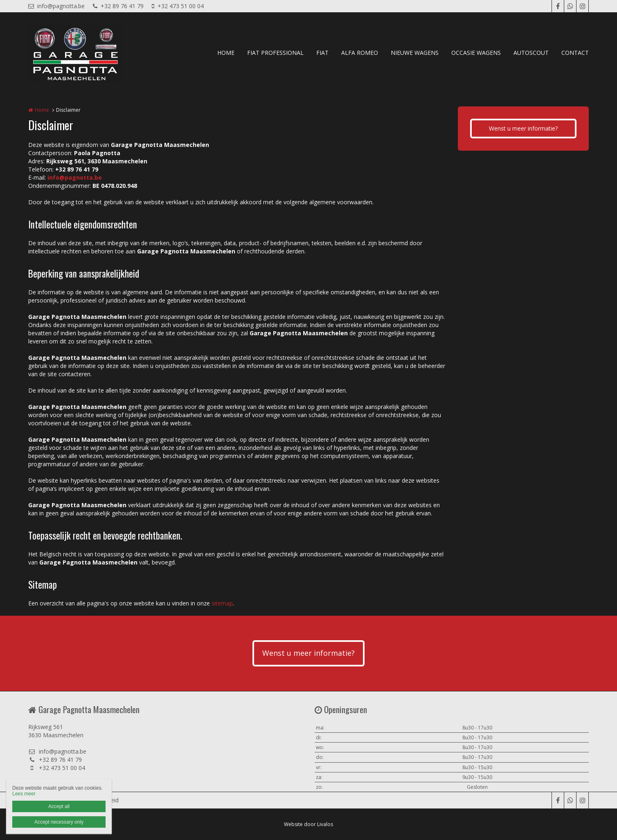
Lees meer (24, 794)
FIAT (322, 53)
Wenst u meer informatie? (523, 128)
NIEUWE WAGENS (415, 53)
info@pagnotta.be (56, 6)
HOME (226, 53)
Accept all (59, 806)
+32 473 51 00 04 (178, 6)
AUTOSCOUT (531, 53)
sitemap (222, 603)
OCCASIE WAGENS (476, 53)
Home (42, 110)
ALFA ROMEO (360, 53)
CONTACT (575, 53)
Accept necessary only (59, 822)
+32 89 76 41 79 (118, 6)
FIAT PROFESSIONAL (275, 53)
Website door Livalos (308, 824)
